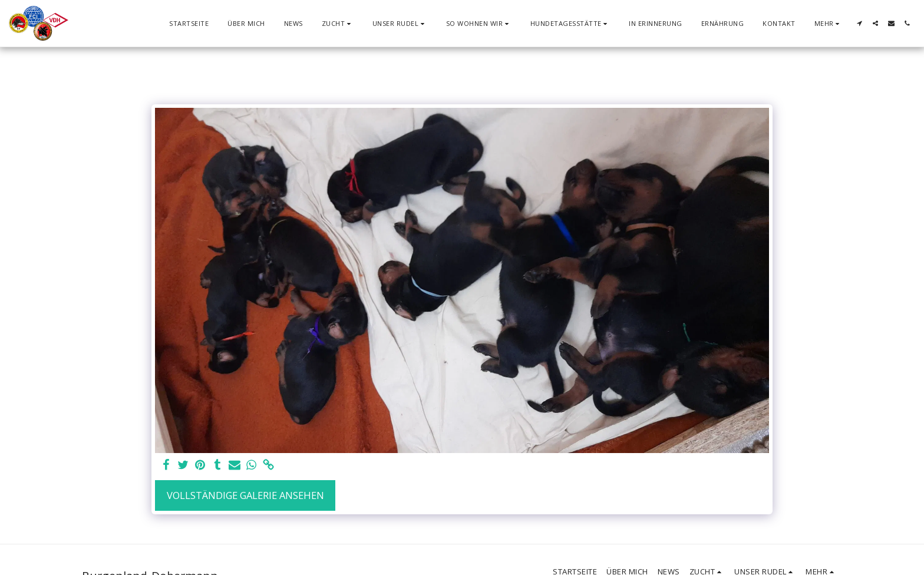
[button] (338, 23)
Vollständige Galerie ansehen (245, 495)
